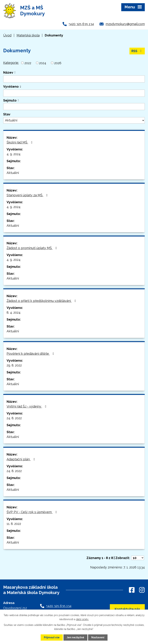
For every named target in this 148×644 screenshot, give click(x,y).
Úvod (7, 35)
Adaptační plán (21, 459)
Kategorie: (11, 63)
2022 (28, 63)
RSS (137, 51)
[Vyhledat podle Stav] (74, 120)
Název (8, 72)
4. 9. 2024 (14, 154)
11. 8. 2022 (14, 524)
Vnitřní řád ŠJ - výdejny (27, 406)
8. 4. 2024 (14, 312)
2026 (58, 63)
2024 (43, 63)
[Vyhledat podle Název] (74, 79)
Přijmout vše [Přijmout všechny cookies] (52, 637)
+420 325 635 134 (81, 24)
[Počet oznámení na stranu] (138, 558)
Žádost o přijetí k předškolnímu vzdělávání (42, 301)
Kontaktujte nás (127, 609)
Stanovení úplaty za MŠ (28, 195)
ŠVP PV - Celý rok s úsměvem (32, 512)
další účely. (82, 619)
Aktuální (13, 173)
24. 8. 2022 (14, 418)
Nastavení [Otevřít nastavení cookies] (98, 637)
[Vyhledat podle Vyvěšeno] (74, 93)
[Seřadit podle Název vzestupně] (15, 72)
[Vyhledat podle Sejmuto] (74, 107)
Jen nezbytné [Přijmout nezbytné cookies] (75, 637)
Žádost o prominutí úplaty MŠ (32, 248)
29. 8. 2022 (14, 365)
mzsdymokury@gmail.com (125, 24)
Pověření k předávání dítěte (31, 354)
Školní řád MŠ (20, 142)
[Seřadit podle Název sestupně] (15, 73)
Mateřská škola (28, 35)
